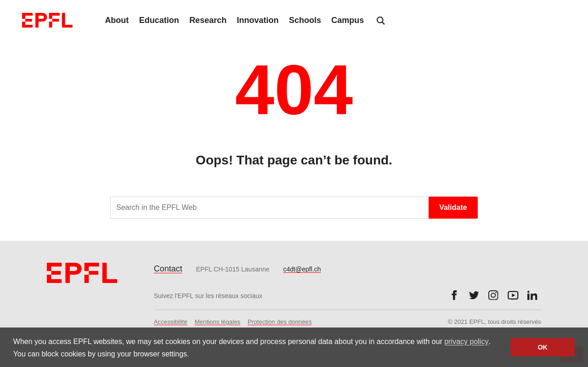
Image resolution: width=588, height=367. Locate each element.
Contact (168, 269)
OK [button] (543, 347)
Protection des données (280, 322)
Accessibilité (171, 322)
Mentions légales (218, 322)
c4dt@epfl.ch (302, 269)
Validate (453, 207)
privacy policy (466, 342)
